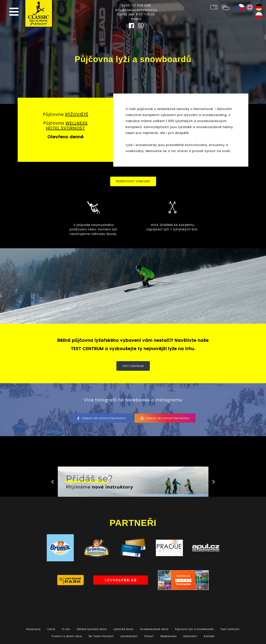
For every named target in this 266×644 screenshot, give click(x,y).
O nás (66, 629)
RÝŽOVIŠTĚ (77, 114)
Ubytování (190, 636)
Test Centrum (133, 366)
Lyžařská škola (123, 629)
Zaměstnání (129, 636)
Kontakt (209, 636)
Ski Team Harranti (101, 636)
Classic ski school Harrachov (101, 418)
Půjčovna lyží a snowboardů (194, 629)
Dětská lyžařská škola (92, 629)
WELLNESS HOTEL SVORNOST (67, 126)
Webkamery (169, 636)
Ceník (51, 629)
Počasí (149, 636)
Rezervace (33, 629)
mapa (136, 19)
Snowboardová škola (154, 629)
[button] (52, 482)
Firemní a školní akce (67, 636)
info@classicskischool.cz (136, 10)
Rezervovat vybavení (133, 181)
